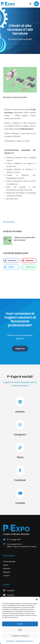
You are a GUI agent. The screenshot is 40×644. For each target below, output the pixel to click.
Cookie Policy (10, 641)
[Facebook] (20, 474)
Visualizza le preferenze (20, 636)
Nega (20, 630)
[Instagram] (20, 428)
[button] (37, 599)
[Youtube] (20, 497)
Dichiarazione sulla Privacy (24, 641)
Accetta (20, 624)
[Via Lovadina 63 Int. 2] (20, 545)
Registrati (20, 349)
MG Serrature (9, 222)
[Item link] (20, 540)
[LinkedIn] (20, 405)
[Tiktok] (20, 451)
